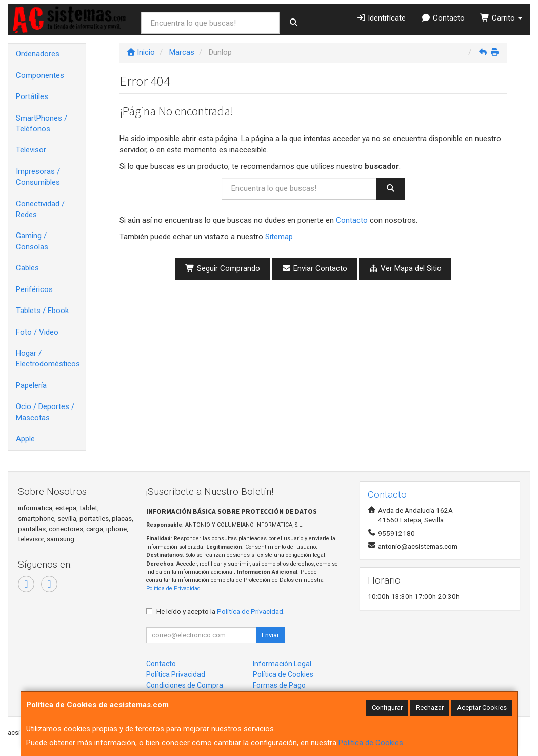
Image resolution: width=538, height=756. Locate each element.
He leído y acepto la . (221, 611)
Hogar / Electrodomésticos (48, 358)
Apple (25, 439)
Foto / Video (37, 332)
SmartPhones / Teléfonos (42, 123)
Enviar (270, 635)
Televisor (31, 150)
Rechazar (430, 707)
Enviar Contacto (314, 268)
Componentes (40, 75)
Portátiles (32, 96)
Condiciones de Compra (185, 685)
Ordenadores (38, 54)
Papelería (31, 385)
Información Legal (282, 664)
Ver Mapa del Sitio (405, 268)
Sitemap (279, 237)
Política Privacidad (176, 674)
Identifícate (381, 18)
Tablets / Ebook (42, 311)
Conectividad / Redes (40, 209)
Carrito (501, 18)
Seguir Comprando (223, 268)
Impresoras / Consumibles (38, 177)
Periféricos (34, 289)
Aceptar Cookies (482, 707)
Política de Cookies (371, 743)
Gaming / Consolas (32, 241)
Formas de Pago (279, 685)
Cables (27, 268)
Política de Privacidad (173, 588)
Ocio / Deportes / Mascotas (45, 412)
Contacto (443, 18)
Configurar (387, 707)
